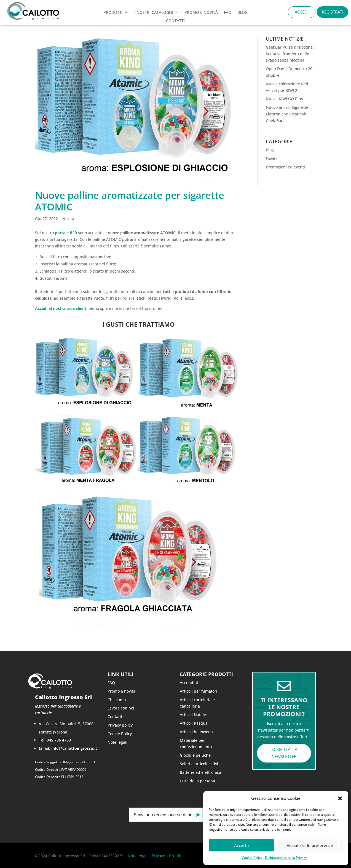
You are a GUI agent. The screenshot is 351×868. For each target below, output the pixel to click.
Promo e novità (121, 691)
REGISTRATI (333, 12)
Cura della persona (197, 781)
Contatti (115, 717)
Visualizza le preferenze (310, 845)
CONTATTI (175, 21)
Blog (243, 13)
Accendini (189, 683)
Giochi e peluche (195, 755)
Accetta (242, 845)
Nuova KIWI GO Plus (284, 99)
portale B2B (66, 233)
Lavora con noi (121, 708)
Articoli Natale (193, 715)
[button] (340, 798)
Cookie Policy (252, 858)
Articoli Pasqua (194, 723)
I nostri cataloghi (154, 13)
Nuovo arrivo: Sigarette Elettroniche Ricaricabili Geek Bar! (288, 114)
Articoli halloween (196, 732)
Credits (176, 856)
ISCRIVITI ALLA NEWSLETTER (284, 753)
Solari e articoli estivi (199, 764)
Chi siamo (117, 700)
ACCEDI (302, 12)
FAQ (228, 13)
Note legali (117, 742)
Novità (68, 219)
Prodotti (113, 13)
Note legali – (139, 856)
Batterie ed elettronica (200, 772)
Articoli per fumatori (199, 691)
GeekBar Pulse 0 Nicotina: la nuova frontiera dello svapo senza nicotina (290, 54)
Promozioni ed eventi (285, 167)
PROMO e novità (201, 13)
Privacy (158, 856)
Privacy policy (120, 725)
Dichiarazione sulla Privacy (286, 858)
